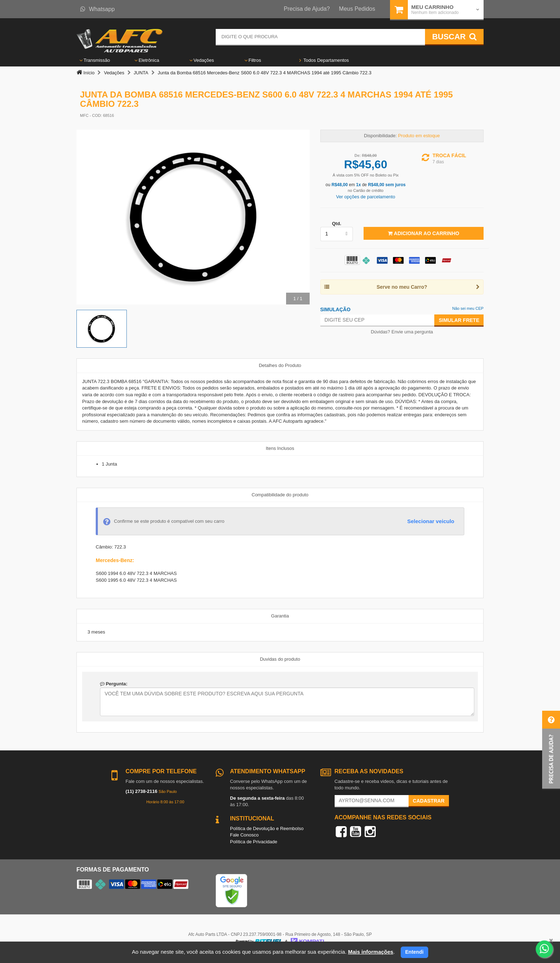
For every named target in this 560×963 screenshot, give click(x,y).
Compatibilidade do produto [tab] (280, 495)
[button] (551, 750)
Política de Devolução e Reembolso (267, 828)
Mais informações (371, 952)
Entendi (414, 952)
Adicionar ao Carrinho (423, 233)
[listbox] (337, 234)
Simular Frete (459, 320)
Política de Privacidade (254, 842)
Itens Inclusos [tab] (280, 448)
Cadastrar (429, 801)
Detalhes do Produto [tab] (280, 365)
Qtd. (336, 224)
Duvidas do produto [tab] (280, 659)
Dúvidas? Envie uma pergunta (402, 332)
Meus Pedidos (357, 9)
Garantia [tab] (280, 616)
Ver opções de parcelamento (366, 197)
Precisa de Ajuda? (307, 9)
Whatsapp (97, 9)
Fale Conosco (244, 835)
